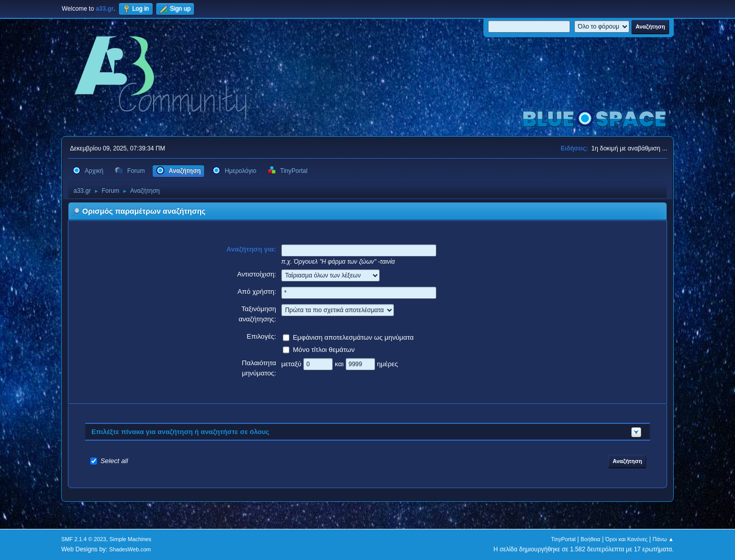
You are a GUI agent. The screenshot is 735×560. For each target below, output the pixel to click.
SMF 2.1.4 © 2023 (84, 539)
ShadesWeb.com (130, 549)
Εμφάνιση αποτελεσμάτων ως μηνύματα (353, 337)
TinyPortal (563, 539)
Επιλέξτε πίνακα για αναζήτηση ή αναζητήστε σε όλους (180, 432)
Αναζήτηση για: (252, 249)
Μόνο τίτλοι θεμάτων (324, 349)
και (340, 363)
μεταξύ (292, 363)
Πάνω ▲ (664, 539)
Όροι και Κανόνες (627, 539)
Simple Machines (130, 539)
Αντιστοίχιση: (256, 274)
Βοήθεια (590, 539)
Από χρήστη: (257, 291)
